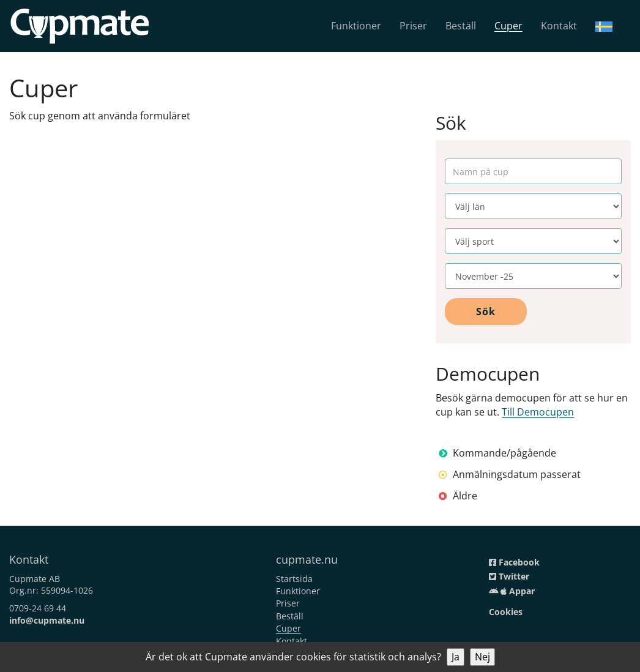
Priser (413, 26)
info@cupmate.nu (47, 620)
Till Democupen (538, 412)
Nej (482, 657)
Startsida (294, 579)
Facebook (514, 562)
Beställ (461, 26)
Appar (512, 591)
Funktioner (356, 26)
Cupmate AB (35, 579)
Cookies (506, 612)
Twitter (509, 576)
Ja (456, 657)
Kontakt (559, 26)
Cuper (508, 26)
